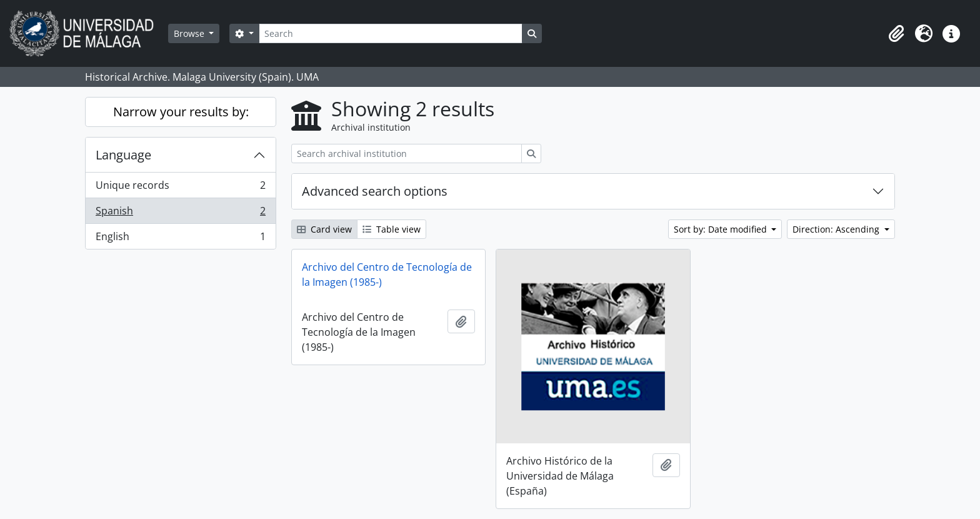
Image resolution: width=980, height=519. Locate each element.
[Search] (391, 33)
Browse (190, 33)
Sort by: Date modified (722, 229)
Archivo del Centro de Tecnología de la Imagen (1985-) (387, 275)
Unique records (180, 188)
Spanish (180, 214)
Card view (324, 229)
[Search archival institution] (407, 154)
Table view (392, 229)
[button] (896, 34)
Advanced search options (375, 191)
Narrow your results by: (181, 112)
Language (123, 155)
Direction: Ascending (837, 229)
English (180, 239)
